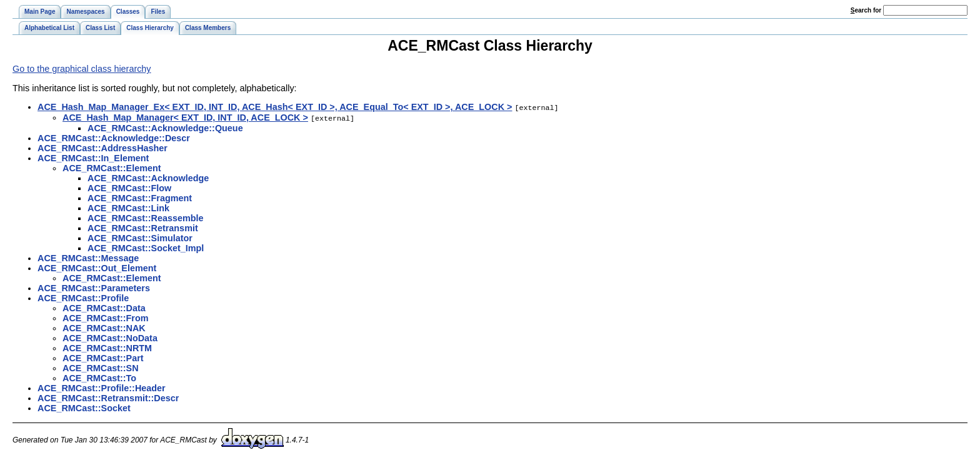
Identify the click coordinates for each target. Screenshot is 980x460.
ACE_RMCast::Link (128, 207)
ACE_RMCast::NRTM (107, 347)
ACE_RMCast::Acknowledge (148, 177)
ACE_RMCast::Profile (83, 297)
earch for (866, 10)
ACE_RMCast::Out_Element (97, 267)
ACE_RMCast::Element (112, 167)
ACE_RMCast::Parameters (94, 287)
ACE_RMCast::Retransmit (143, 227)
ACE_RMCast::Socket (84, 407)
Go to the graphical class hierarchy (82, 69)
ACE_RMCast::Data (104, 307)
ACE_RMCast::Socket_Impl (146, 247)
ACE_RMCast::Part (103, 357)
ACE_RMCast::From (106, 317)
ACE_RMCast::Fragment (140, 197)
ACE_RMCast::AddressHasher (102, 147)
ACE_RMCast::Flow (129, 187)
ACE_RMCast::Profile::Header (102, 387)
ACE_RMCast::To (99, 377)
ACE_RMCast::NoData (110, 337)
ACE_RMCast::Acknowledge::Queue (165, 127)
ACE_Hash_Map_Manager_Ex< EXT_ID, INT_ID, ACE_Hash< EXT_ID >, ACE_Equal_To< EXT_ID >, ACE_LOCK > (275, 107)
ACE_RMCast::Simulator (140, 237)
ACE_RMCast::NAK (104, 327)
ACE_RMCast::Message (88, 257)
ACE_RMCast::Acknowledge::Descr (114, 137)
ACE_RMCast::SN (101, 367)
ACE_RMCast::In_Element (93, 157)
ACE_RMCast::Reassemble (146, 217)
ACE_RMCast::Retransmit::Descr (108, 397)
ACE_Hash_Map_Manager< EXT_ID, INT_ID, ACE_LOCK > (185, 117)
